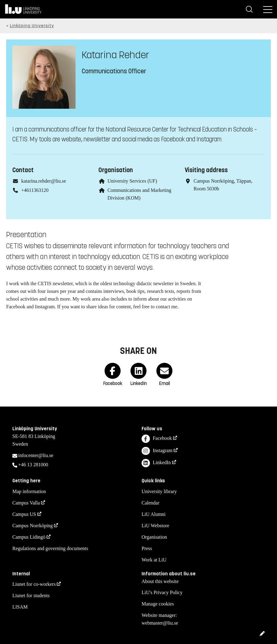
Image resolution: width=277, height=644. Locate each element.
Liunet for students (31, 595)
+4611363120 (35, 190)
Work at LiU (154, 560)
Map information (29, 491)
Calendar (151, 503)
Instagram (157, 451)
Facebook (157, 439)
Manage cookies (158, 604)
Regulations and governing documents (50, 548)
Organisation (154, 537)
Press (147, 548)
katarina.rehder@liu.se (44, 181)
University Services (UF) (132, 181)
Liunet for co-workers (34, 584)
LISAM (20, 607)
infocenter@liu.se (36, 455)
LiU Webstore (155, 526)
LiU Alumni (154, 514)
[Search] (249, 9)
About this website (160, 581)
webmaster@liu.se (160, 623)
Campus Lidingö (29, 537)
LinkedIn (156, 463)
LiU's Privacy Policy (162, 592)
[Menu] (268, 9)
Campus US (24, 514)
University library (159, 491)
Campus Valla (26, 503)
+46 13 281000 (33, 465)
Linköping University (32, 26)
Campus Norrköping (33, 526)
